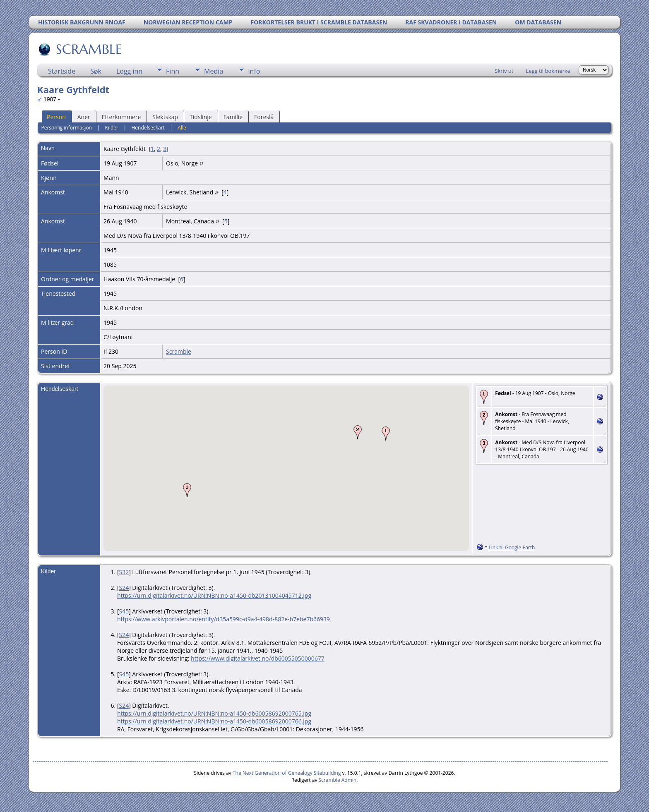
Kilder (112, 128)
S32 (124, 572)
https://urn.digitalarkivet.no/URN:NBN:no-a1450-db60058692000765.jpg (214, 713)
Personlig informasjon (66, 128)
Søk (96, 71)
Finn (173, 71)
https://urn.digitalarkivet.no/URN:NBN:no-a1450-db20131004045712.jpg (214, 595)
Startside (62, 71)
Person (56, 117)
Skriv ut (504, 71)
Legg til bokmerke (548, 71)
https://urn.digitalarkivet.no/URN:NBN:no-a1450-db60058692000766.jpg (214, 721)
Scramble (179, 351)
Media (214, 71)
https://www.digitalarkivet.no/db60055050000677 (258, 658)
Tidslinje (201, 117)
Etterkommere (121, 117)
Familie (233, 117)
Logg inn (129, 71)
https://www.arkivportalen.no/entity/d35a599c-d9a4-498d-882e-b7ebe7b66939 (224, 619)
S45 (124, 611)
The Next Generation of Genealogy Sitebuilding (287, 773)
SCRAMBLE (88, 49)
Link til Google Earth (512, 547)
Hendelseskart (148, 128)
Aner (84, 117)
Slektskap (165, 117)
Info (254, 71)
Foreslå (264, 117)
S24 (124, 588)
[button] (386, 434)
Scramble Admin (338, 780)
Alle (182, 128)
